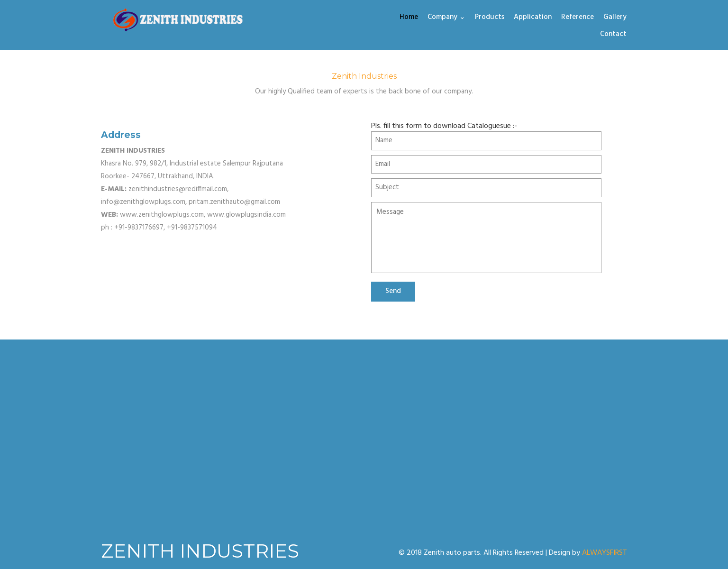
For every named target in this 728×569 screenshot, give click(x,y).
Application (533, 18)
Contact (613, 35)
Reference (578, 18)
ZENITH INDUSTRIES (200, 551)
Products (490, 18)
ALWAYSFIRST (605, 553)
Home (409, 18)
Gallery (615, 18)
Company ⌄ (446, 18)
